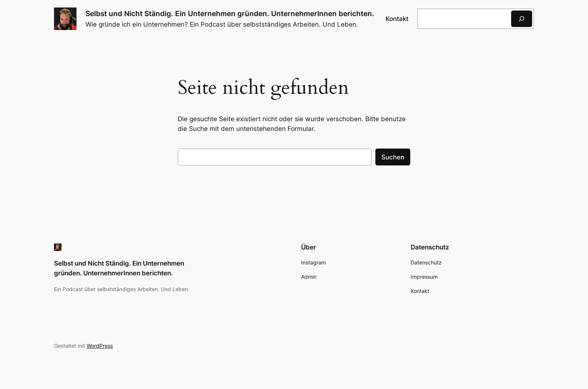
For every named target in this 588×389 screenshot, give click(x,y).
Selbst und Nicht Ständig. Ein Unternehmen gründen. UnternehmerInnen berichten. (230, 14)
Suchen (393, 157)
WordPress (100, 346)
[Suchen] (522, 19)
